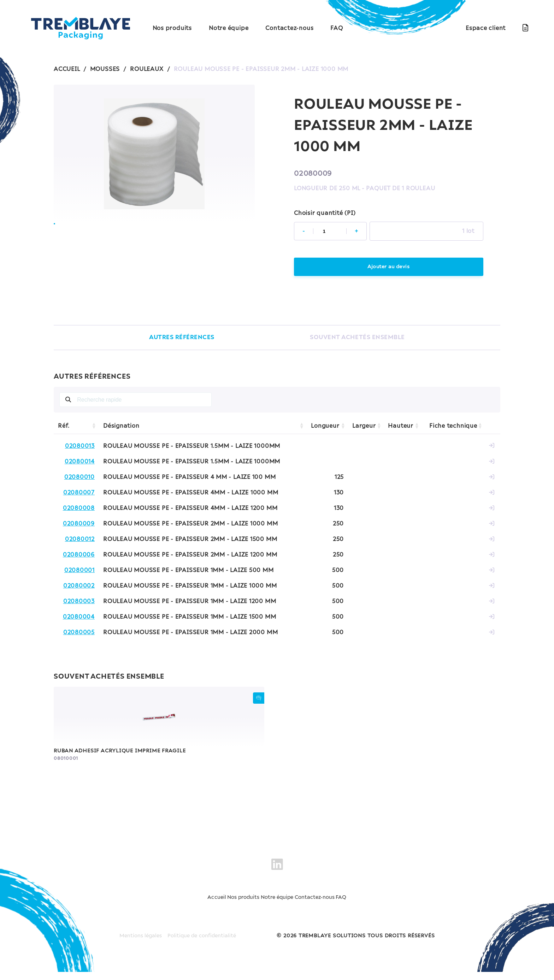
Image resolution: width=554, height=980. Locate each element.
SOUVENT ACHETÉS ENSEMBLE (358, 338)
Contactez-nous (289, 28)
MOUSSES (105, 69)
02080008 (79, 510)
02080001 (79, 572)
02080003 (79, 603)
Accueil (173, 915)
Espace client (486, 28)
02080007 (79, 494)
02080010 (79, 479)
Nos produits (172, 28)
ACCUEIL (67, 69)
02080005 (79, 634)
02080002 (79, 587)
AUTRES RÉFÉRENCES (179, 338)
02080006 (79, 556)
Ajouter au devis (389, 267)
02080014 (80, 463)
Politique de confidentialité (204, 944)
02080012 (80, 541)
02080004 (79, 618)
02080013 (80, 447)
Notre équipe (229, 28)
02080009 (79, 525)
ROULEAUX (147, 69)
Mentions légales (137, 944)
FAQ (337, 28)
